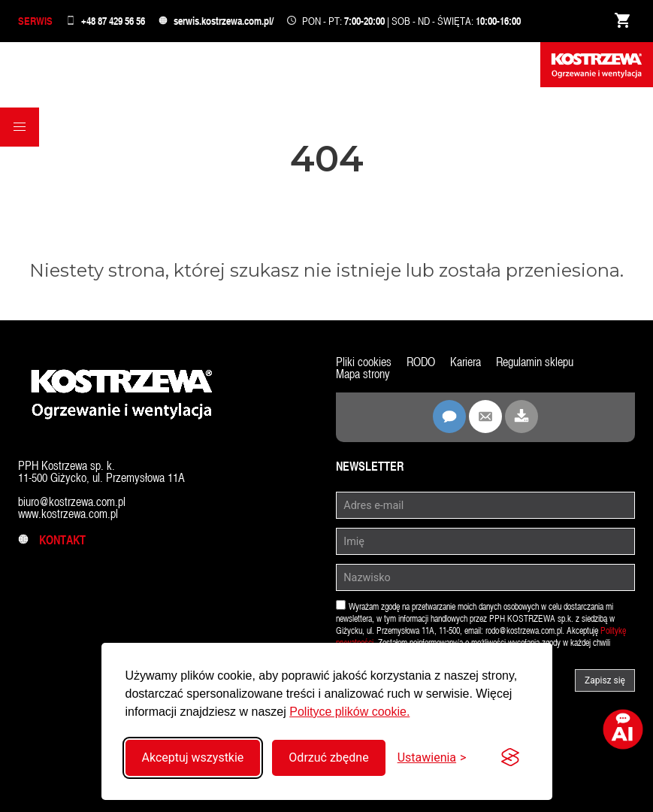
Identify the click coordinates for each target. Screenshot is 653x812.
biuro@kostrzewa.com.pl (72, 502)
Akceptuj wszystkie (193, 757)
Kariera (466, 362)
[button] (20, 127)
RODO (421, 362)
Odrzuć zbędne (328, 757)
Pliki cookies (364, 362)
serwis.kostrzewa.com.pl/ (224, 21)
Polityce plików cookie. (349, 712)
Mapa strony (363, 374)
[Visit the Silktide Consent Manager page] (510, 758)
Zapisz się (605, 680)
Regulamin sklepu (535, 362)
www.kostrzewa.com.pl (68, 514)
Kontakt (52, 540)
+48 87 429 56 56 (113, 21)
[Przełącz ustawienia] (432, 757)
